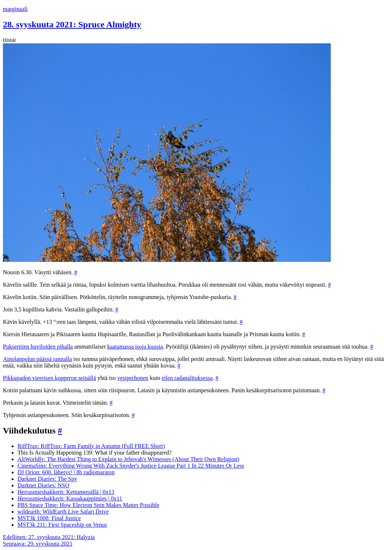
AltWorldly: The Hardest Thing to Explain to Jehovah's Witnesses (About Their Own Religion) (128, 459)
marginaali (15, 9)
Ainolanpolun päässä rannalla (37, 359)
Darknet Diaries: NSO (43, 485)
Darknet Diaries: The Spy (47, 479)
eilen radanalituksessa (187, 378)
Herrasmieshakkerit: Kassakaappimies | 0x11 (70, 498)
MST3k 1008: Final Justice (49, 518)
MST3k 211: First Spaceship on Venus (62, 525)
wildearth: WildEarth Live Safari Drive (63, 512)
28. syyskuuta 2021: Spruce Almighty (72, 24)
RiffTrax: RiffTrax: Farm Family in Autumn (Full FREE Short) (91, 446)
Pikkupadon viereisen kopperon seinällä (50, 378)
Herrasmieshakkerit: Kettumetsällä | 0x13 (66, 492)
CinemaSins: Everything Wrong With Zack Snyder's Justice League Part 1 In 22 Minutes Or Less (131, 466)
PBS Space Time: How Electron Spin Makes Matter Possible (88, 505)
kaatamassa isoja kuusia (135, 347)
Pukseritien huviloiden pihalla (38, 347)
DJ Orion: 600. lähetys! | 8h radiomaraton (66, 472)
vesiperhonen (133, 378)
